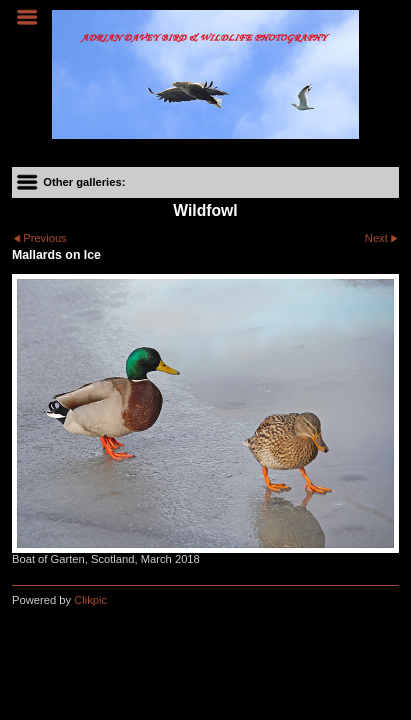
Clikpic (90, 600)
